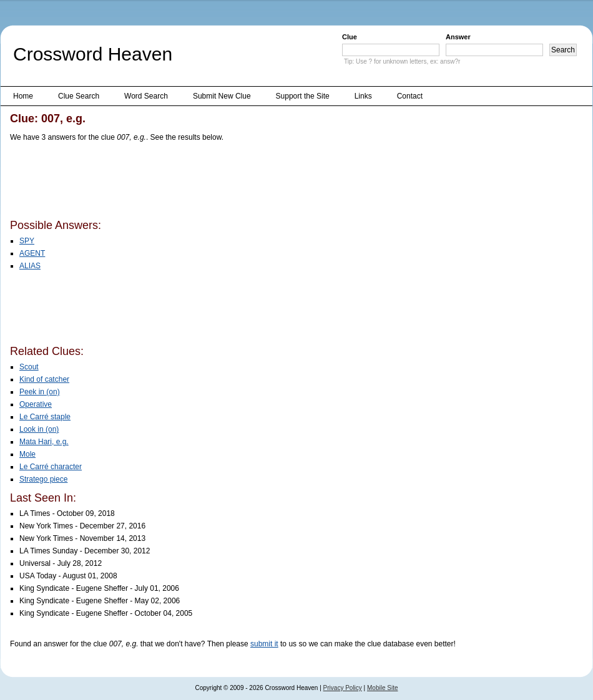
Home (23, 96)
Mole (27, 454)
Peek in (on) (40, 392)
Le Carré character (51, 467)
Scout (29, 367)
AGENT (32, 253)
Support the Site (303, 96)
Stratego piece (43, 479)
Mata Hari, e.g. (44, 442)
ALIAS (30, 266)
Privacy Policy (343, 688)
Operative (36, 404)
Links (363, 96)
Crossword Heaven (93, 54)
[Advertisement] (237, 183)
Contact (410, 96)
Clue (350, 37)
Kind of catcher (44, 379)
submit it (264, 644)
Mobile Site (382, 688)
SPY (27, 241)
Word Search (146, 96)
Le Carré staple (45, 417)
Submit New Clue (222, 96)
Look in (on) (39, 429)
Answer (458, 37)
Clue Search (79, 96)
